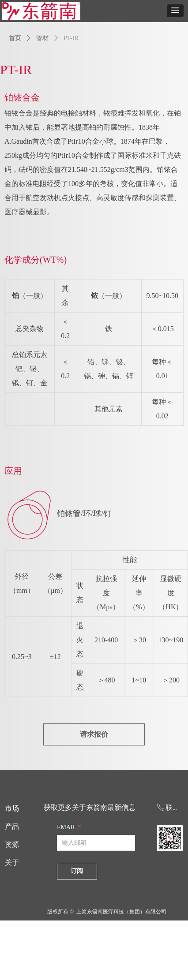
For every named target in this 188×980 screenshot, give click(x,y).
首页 (15, 38)
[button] (175, 11)
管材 (42, 38)
